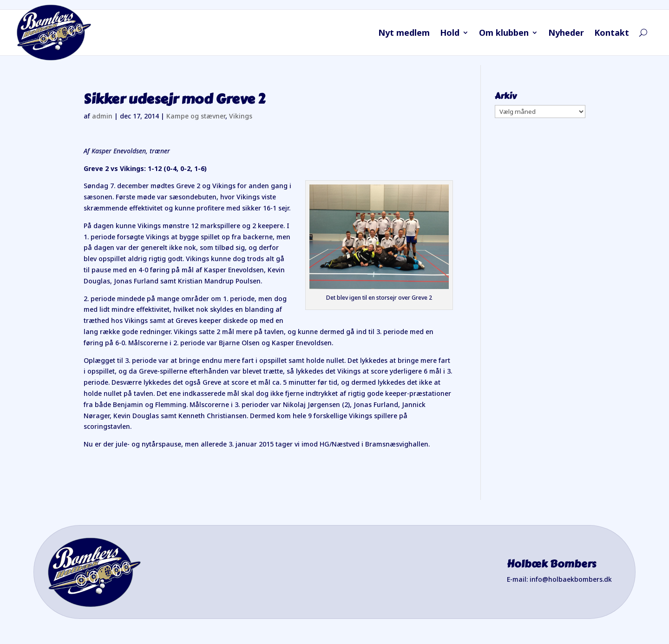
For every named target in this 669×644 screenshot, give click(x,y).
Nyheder (566, 34)
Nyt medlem (404, 34)
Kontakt (612, 34)
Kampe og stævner (196, 116)
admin (102, 116)
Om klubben (504, 34)
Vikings (241, 116)
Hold (450, 34)
